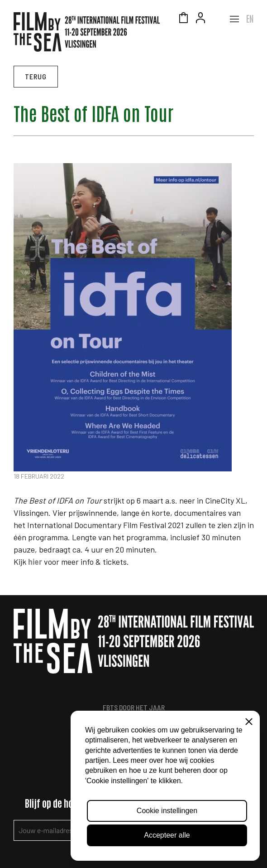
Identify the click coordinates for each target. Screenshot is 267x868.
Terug (36, 76)
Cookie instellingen (167, 811)
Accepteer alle (167, 835)
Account (200, 19)
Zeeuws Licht (218, 19)
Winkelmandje (183, 19)
